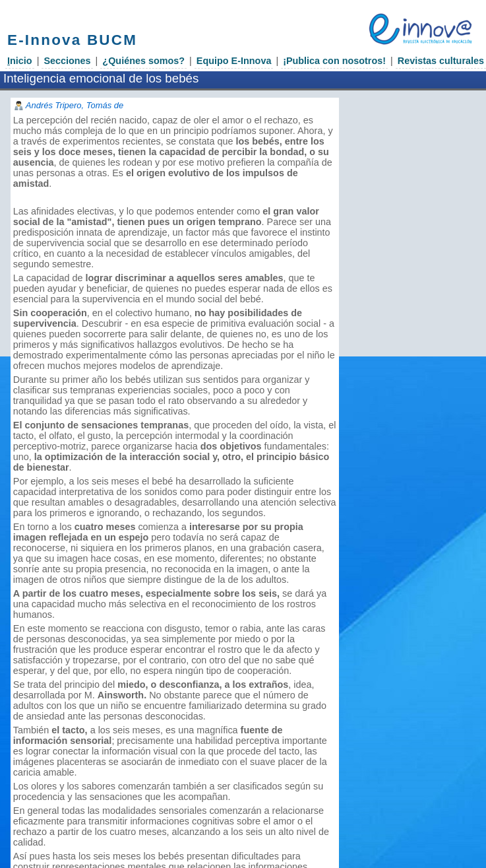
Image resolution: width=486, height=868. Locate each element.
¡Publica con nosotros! (334, 61)
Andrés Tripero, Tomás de (75, 105)
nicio (20, 61)
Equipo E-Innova (234, 61)
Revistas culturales (441, 61)
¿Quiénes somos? (143, 61)
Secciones (67, 61)
